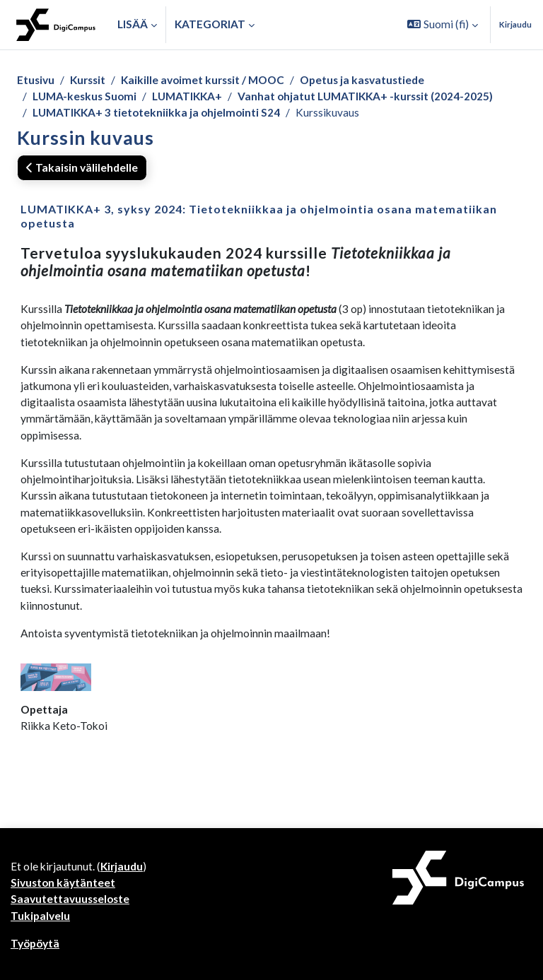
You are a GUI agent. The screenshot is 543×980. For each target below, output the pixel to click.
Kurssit (88, 80)
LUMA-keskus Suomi (84, 96)
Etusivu (36, 80)
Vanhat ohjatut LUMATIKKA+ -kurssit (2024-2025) (365, 96)
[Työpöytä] (56, 25)
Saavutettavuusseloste (70, 899)
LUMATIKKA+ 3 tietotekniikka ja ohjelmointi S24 (156, 112)
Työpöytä (35, 943)
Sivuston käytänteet (63, 882)
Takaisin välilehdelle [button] (82, 167)
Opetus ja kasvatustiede (362, 80)
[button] (443, 25)
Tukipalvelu (40, 916)
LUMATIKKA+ (187, 96)
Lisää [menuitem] (133, 24)
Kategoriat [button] (210, 24)
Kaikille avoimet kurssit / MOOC (203, 80)
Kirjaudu (515, 24)
